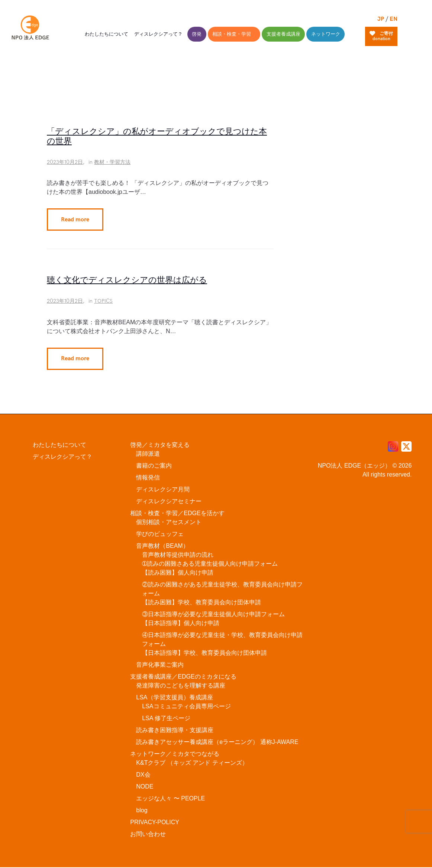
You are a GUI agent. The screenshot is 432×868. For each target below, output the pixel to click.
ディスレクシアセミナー (169, 502)
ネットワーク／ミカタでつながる (175, 754)
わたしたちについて (59, 445)
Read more (75, 220)
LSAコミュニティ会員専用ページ (186, 707)
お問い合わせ (148, 834)
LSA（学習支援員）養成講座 (174, 698)
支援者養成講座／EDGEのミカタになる (183, 677)
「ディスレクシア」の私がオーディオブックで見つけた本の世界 (157, 137)
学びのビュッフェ (160, 534)
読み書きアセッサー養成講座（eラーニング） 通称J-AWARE (217, 742)
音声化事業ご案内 (160, 665)
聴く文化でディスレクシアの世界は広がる (127, 281)
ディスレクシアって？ (62, 457)
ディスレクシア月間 (163, 490)
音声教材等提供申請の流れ (178, 555)
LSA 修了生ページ (166, 719)
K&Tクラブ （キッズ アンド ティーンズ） (192, 763)
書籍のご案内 (154, 466)
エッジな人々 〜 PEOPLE (170, 799)
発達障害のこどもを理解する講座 (181, 686)
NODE (145, 787)
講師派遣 (148, 454)
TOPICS (103, 301)
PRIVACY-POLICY (155, 823)
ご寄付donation (381, 36)
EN (394, 19)
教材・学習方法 (112, 162)
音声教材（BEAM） (162, 546)
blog (142, 811)
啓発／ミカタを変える (160, 445)
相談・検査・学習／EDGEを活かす (177, 513)
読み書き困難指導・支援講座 (175, 730)
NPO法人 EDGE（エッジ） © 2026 (365, 466)
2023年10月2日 (65, 162)
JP (381, 19)
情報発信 (148, 478)
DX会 (143, 775)
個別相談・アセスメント (169, 522)
